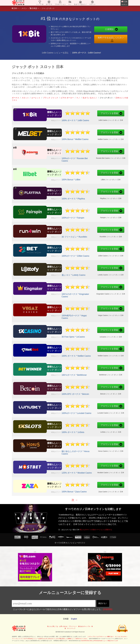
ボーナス (49, 4)
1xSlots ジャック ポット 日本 (84, 430)
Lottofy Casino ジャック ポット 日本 (84, 273)
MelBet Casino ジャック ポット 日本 (84, 137)
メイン (24, 8)
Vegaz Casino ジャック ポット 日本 (84, 314)
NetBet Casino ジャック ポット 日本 (84, 354)
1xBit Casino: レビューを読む (55, 53)
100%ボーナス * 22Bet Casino (62, 254)
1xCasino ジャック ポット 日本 (84, 335)
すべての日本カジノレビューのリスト (70, 543)
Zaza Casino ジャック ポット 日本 (84, 490)
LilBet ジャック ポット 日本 (84, 178)
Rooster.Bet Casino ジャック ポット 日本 (84, 157)
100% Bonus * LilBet (59, 178)
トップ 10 (40, 4)
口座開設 (109, 29)
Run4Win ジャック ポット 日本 (84, 235)
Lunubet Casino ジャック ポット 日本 (84, 411)
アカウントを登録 (83, 114)
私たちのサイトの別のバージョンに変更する (106, 525)
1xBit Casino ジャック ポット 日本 (84, 118)
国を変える (124, 4)
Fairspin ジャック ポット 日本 (84, 216)
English (74, 619)
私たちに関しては (53, 626)
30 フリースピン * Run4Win (62, 235)
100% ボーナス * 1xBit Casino (62, 118)
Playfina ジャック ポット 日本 (84, 197)
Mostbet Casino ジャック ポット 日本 (84, 471)
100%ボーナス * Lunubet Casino (63, 411)
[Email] (54, 603)
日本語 (34, 8)
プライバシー (73, 626)
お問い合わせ (63, 626)
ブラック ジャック (50, 98)
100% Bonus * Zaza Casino (61, 490)
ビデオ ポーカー (67, 98)
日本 (15, 8)
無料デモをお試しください (111, 38)
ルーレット (36, 98)
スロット (92, 4)
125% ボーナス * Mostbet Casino (63, 471)
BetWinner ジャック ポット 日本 (84, 373)
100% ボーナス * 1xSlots (61, 430)
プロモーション (60, 4)
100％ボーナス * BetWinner (61, 373)
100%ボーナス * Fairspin (61, 216)
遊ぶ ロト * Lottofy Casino (61, 273)
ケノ (70, 4)
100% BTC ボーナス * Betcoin (62, 392)
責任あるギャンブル (84, 626)
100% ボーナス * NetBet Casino (63, 354)
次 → (75, 500)
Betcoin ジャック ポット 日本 (84, 392)
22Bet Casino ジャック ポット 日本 (84, 254)
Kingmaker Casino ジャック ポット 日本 (84, 292)
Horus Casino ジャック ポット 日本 (84, 450)
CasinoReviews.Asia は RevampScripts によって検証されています (99, 641)
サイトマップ (71, 628)
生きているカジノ (80, 4)
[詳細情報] (108, 609)
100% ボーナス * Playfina (61, 197)
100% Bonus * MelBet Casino (62, 137)
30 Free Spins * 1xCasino (61, 335)
